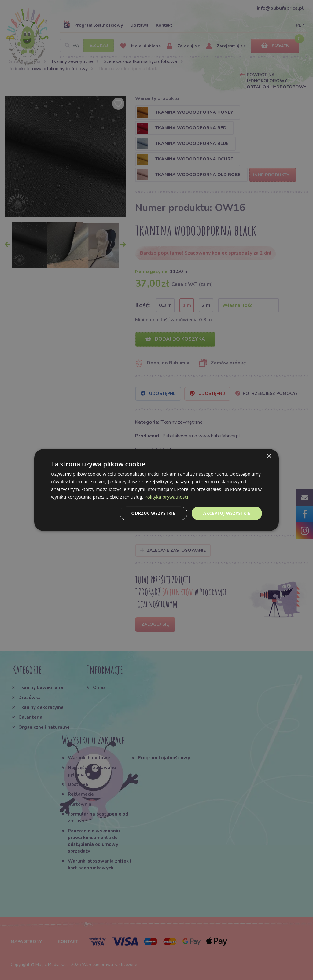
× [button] (269, 456)
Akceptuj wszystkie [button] (227, 513)
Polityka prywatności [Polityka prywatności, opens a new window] (166, 497)
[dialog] (156, 490)
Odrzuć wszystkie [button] (153, 513)
